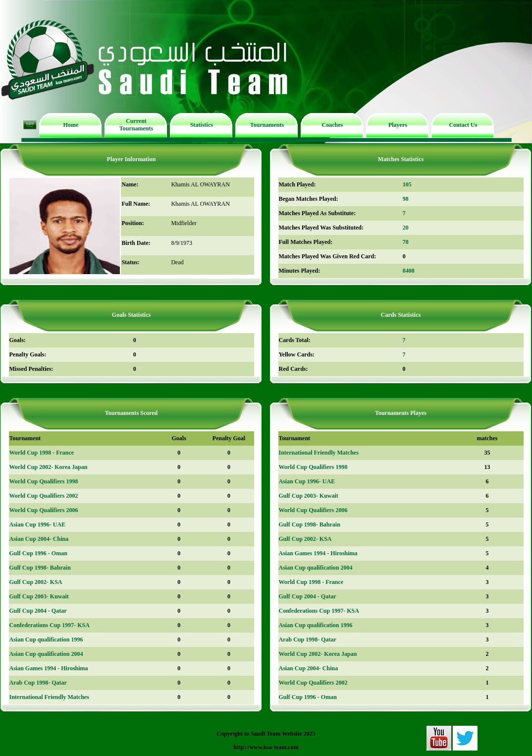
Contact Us (463, 125)
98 (406, 199)
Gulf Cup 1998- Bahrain (40, 568)
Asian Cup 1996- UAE (38, 524)
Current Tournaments (136, 125)
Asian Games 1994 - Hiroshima (49, 668)
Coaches (333, 125)
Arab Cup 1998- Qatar (38, 683)
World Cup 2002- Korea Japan (49, 467)
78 (406, 242)
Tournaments (267, 125)
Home (71, 125)
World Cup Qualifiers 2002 (44, 496)
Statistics (202, 125)
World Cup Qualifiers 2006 (44, 510)
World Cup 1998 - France (42, 453)
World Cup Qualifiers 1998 (44, 481)
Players (398, 125)
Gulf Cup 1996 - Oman (38, 553)
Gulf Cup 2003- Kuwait (39, 596)
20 (406, 228)
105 (407, 184)
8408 (409, 271)
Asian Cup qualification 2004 (46, 654)
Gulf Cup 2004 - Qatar (38, 611)
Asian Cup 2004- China (39, 539)
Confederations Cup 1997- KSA (50, 625)
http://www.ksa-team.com (266, 747)
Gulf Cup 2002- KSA (36, 582)
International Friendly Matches (49, 697)
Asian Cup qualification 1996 (46, 640)
